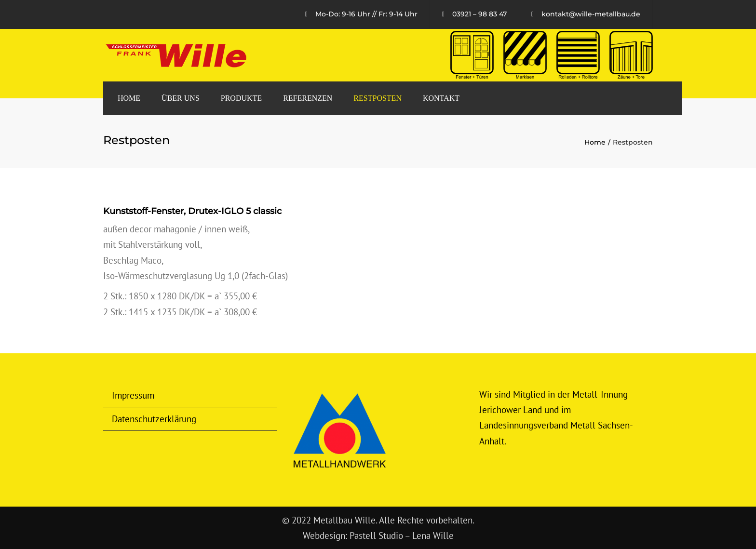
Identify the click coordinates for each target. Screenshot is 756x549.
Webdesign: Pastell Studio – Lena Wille (378, 536)
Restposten (378, 98)
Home (129, 98)
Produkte (241, 98)
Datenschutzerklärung (154, 419)
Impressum (133, 395)
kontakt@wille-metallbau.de (591, 14)
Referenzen (308, 98)
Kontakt (441, 98)
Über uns (181, 98)
